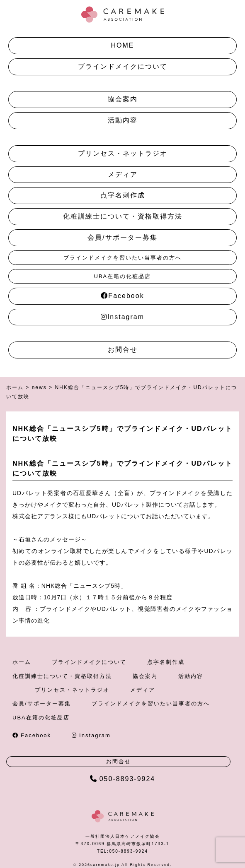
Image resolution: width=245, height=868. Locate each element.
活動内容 (123, 120)
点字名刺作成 (123, 195)
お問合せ (123, 350)
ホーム (22, 662)
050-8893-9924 (123, 779)
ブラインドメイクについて (123, 66)
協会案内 (123, 99)
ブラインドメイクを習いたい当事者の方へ (122, 258)
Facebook (122, 296)
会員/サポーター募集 (122, 237)
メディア (123, 174)
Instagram (122, 317)
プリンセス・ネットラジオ (123, 153)
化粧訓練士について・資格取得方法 (123, 216)
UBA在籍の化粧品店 (122, 276)
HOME (123, 45)
